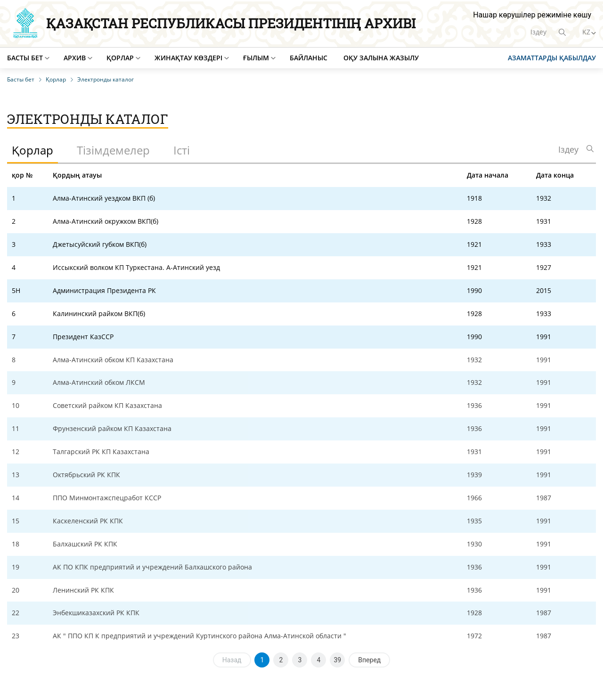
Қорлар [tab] (33, 150)
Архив (75, 58)
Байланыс (309, 58)
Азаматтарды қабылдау (552, 58)
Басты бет (25, 58)
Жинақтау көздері (188, 58)
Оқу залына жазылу (381, 58)
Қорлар (120, 58)
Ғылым (256, 58)
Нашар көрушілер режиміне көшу (532, 15)
